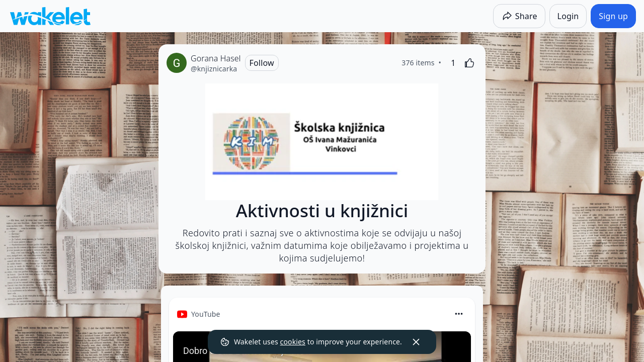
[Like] (469, 63)
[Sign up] (613, 16)
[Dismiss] (416, 342)
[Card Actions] (459, 314)
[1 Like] (453, 63)
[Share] (519, 16)
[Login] (568, 16)
